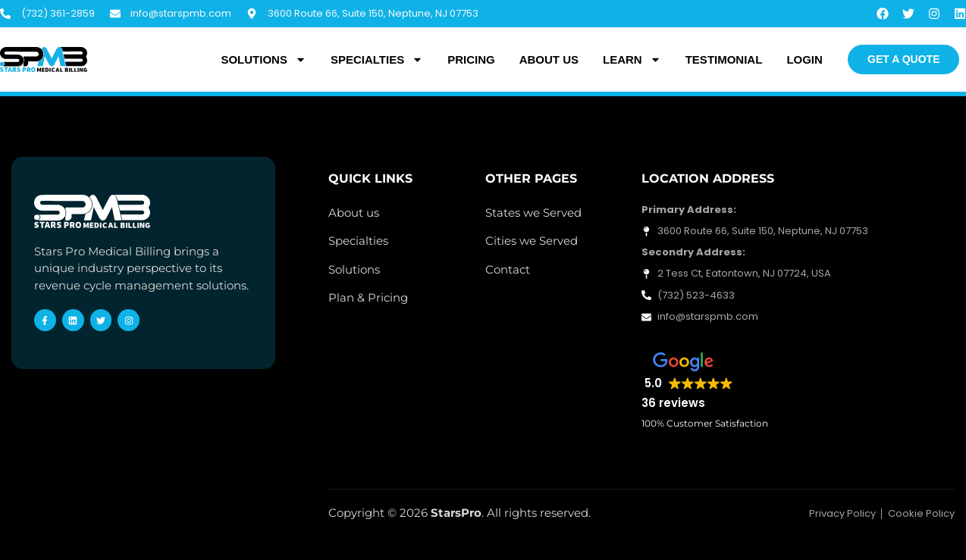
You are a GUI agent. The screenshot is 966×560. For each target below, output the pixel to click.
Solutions (263, 60)
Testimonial (724, 59)
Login (804, 59)
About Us (549, 59)
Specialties (377, 60)
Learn (632, 60)
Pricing (471, 59)
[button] (687, 382)
